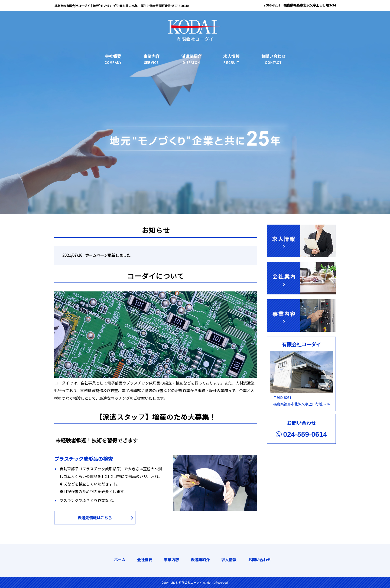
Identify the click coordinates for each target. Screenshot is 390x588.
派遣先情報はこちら (95, 518)
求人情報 (229, 560)
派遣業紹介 (200, 560)
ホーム (120, 560)
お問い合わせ (259, 560)
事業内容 (171, 560)
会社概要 (145, 560)
